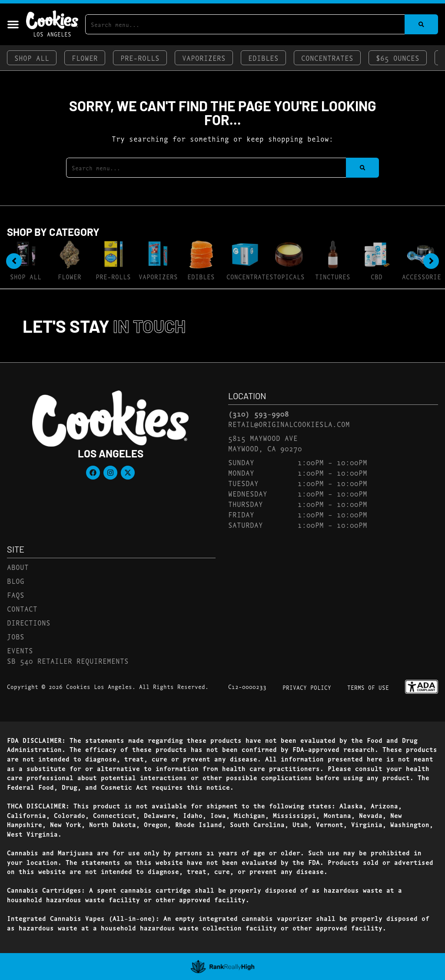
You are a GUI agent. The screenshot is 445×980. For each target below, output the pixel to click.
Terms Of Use (368, 687)
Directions (29, 622)
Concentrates (327, 58)
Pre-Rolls (140, 58)
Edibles (263, 58)
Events (20, 650)
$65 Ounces (398, 58)
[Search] (421, 24)
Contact (22, 608)
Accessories (423, 276)
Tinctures (333, 276)
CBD (377, 276)
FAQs (16, 594)
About (18, 567)
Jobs (16, 636)
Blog (16, 581)
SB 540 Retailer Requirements (68, 661)
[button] (13, 24)
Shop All (32, 58)
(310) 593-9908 (259, 414)
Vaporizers (204, 58)
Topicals (289, 276)
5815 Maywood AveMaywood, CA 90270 (265, 443)
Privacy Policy (307, 687)
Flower (85, 58)
